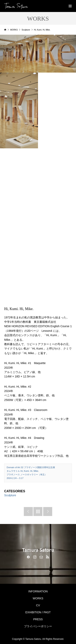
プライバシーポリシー (38, 626)
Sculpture (10, 495)
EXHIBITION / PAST (38, 612)
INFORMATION (38, 591)
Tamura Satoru (38, 550)
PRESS (38, 619)
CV (38, 605)
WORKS (38, 598)
